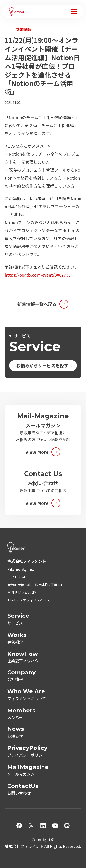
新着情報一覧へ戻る (37, 304)
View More (37, 452)
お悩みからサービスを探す (42, 365)
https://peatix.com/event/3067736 (38, 275)
